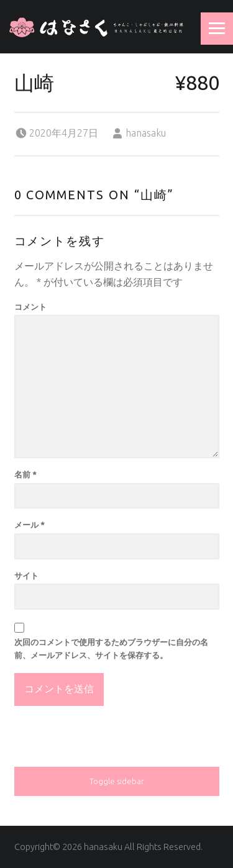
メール (30, 525)
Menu (217, 29)
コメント (30, 307)
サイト (26, 576)
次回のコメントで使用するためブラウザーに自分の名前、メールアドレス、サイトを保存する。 (111, 649)
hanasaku (146, 133)
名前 (25, 474)
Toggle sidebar (117, 781)
